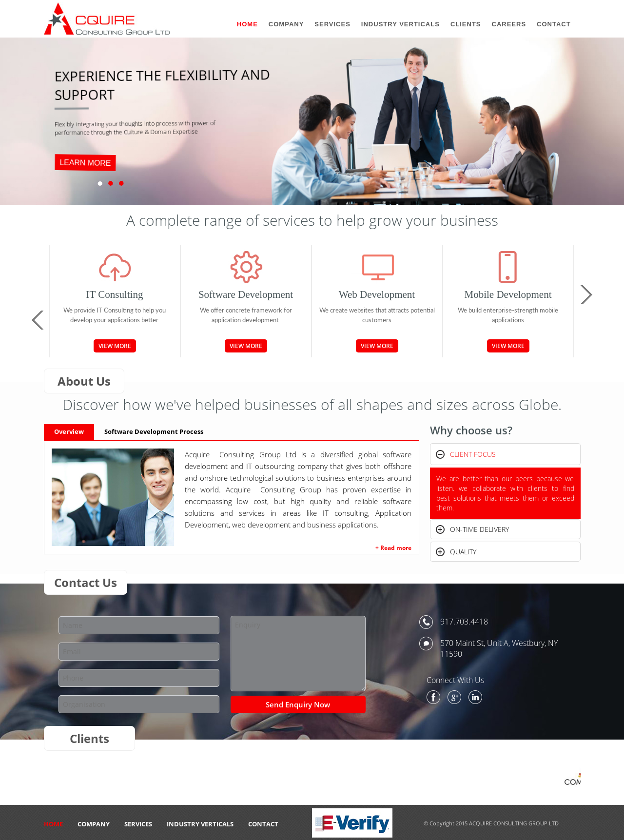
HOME (53, 824)
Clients (466, 24)
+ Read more (393, 548)
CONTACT (263, 824)
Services (138, 824)
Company (94, 824)
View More (115, 346)
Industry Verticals (200, 824)
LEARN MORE (85, 163)
